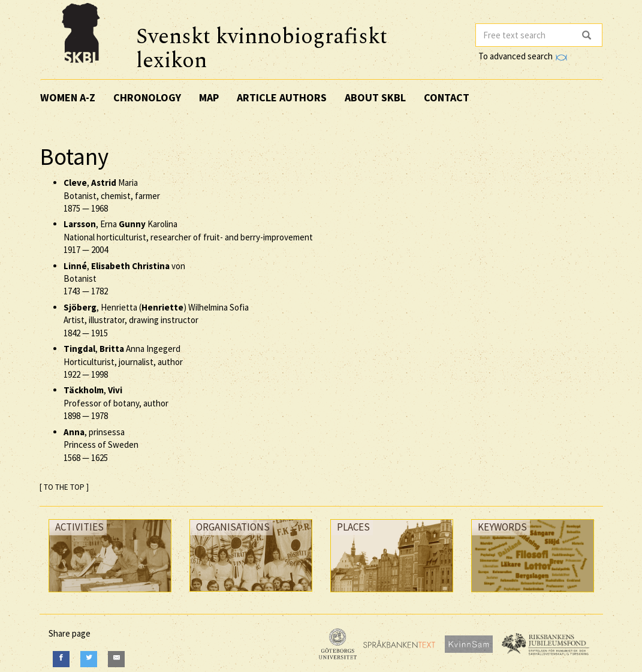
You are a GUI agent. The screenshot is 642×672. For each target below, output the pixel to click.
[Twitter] (89, 659)
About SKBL (375, 97)
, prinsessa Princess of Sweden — (101, 445)
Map (209, 97)
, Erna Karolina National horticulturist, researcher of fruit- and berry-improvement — (188, 237)
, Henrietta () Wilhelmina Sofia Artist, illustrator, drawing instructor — (156, 320)
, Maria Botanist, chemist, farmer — (112, 195)
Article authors (282, 97)
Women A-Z (68, 97)
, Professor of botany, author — (116, 403)
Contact (447, 97)
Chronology (147, 97)
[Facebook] (61, 659)
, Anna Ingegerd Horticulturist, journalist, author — (123, 361)
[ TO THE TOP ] (64, 487)
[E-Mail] (116, 659)
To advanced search (523, 56)
